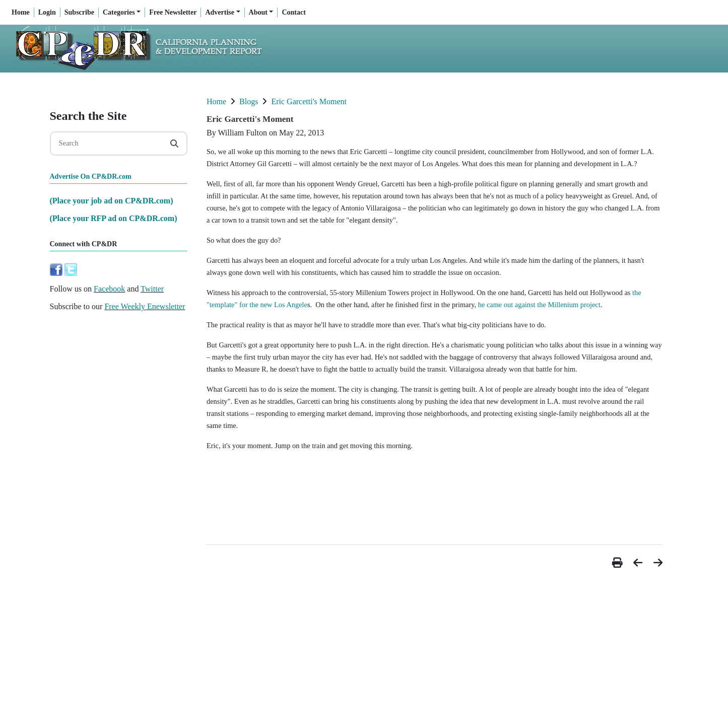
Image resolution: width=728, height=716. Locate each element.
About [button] (258, 12)
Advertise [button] (220, 12)
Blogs (249, 101)
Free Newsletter (173, 12)
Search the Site (88, 116)
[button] (619, 563)
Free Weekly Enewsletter (145, 306)
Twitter (152, 289)
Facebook (109, 289)
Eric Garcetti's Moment (309, 101)
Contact (293, 12)
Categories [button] (119, 12)
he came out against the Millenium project (539, 305)
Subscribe (79, 12)
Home (21, 12)
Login (47, 12)
